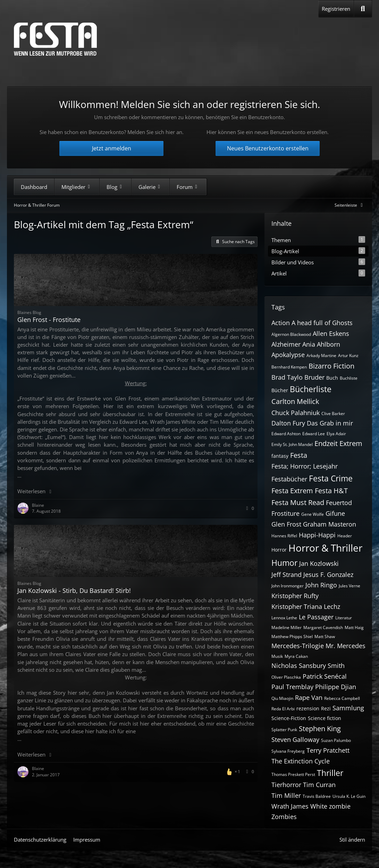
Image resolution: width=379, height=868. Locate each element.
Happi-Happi (317, 535)
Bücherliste (311, 389)
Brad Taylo (287, 377)
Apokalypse (288, 355)
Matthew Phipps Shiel (292, 636)
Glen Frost (286, 524)
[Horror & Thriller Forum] (55, 39)
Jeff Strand (287, 574)
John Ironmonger (288, 586)
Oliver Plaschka (286, 677)
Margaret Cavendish (323, 627)
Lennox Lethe (284, 618)
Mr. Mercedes (346, 646)
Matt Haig (354, 627)
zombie (340, 806)
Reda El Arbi (283, 709)
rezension (308, 708)
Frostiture (285, 513)
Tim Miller (286, 795)
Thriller (330, 773)
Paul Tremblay (292, 687)
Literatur (344, 618)
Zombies (284, 817)
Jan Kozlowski (319, 563)
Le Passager (316, 617)
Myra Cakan (296, 656)
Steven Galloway (295, 739)
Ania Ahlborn (321, 344)
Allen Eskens (331, 333)
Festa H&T (331, 491)
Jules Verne (349, 586)
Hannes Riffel (284, 536)
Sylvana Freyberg (288, 751)
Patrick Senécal (325, 676)
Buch (332, 378)
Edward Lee (314, 434)
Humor (284, 563)
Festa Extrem (292, 491)
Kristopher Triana (297, 606)
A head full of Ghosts (322, 323)
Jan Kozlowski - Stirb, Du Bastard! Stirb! (74, 590)
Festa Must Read (298, 502)
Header (345, 536)
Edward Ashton (286, 434)
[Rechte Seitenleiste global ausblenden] (350, 205)
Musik (277, 656)
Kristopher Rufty (295, 596)
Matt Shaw (325, 636)
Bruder (314, 377)
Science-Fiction (289, 718)
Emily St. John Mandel (292, 444)
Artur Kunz (348, 356)
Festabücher (289, 479)
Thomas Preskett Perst (293, 774)
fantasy (280, 456)
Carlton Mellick (295, 401)
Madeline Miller (287, 627)
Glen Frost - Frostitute (49, 320)
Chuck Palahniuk (296, 413)
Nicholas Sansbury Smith (308, 666)
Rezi (326, 708)
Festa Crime (331, 478)
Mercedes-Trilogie (298, 646)
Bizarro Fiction (331, 366)
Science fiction (325, 718)
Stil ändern (352, 840)
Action (281, 323)
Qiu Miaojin (282, 698)
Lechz (332, 606)
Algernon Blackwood (291, 334)
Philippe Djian (336, 687)
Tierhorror (286, 785)
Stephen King (320, 729)
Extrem (351, 443)
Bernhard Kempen (289, 367)
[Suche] (363, 9)
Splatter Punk (284, 730)
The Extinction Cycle (301, 761)
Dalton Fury (288, 423)
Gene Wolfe (313, 514)
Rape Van (309, 697)
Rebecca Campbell (342, 698)
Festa (299, 455)
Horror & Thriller (325, 548)
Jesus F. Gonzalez (328, 574)
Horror (279, 550)
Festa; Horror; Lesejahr (305, 466)
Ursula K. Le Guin (349, 796)
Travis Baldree (317, 796)
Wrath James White (299, 806)
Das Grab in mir (330, 423)
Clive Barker (333, 414)
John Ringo (321, 585)
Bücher (280, 390)
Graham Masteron (330, 524)
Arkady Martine (321, 356)
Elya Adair (336, 434)
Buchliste (349, 378)
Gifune (335, 513)
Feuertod (339, 503)
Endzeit (326, 443)
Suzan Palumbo (336, 740)
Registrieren (336, 9)
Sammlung (348, 708)
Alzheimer (286, 344)
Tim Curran (319, 785)
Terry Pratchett (328, 750)
